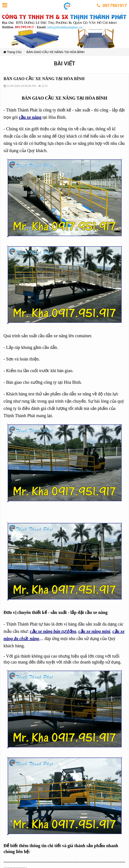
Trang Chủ (12, 52)
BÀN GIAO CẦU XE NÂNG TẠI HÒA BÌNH (55, 52)
